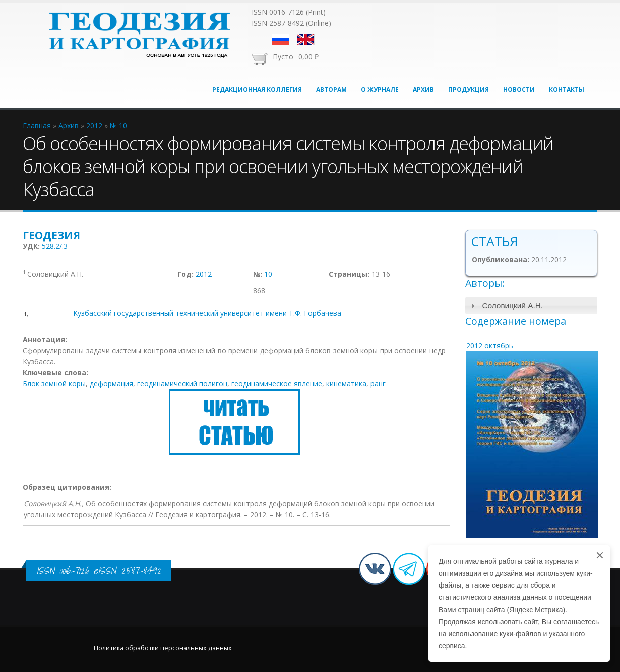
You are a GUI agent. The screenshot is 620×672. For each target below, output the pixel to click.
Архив (423, 89)
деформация (111, 384)
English (306, 40)
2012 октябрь (490, 345)
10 (268, 274)
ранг (378, 384)
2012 (204, 274)
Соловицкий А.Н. (512, 306)
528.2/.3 (55, 246)
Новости (519, 89)
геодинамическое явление (277, 384)
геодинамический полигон (182, 384)
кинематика (346, 384)
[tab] (532, 306)
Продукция (469, 89)
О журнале (380, 89)
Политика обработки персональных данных (163, 648)
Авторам (331, 89)
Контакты (567, 89)
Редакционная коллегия (257, 89)
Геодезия (51, 235)
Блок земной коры (54, 384)
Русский (281, 40)
